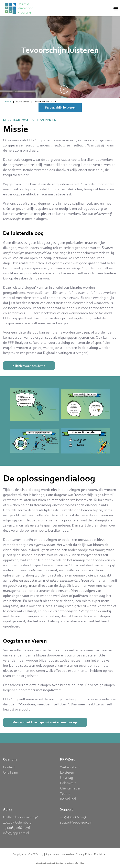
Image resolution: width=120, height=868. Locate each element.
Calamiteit (68, 783)
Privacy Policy (84, 854)
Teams (65, 793)
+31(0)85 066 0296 (17, 827)
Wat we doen (23, 102)
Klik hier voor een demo (29, 366)
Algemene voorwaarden (60, 854)
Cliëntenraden (71, 788)
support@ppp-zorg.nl (76, 822)
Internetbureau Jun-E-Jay (74, 863)
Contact (9, 767)
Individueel (68, 799)
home (8, 102)
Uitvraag (67, 777)
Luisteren (67, 772)
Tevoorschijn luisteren (45, 102)
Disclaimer (100, 854)
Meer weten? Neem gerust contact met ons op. (45, 722)
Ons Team (11, 772)
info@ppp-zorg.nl (16, 833)
